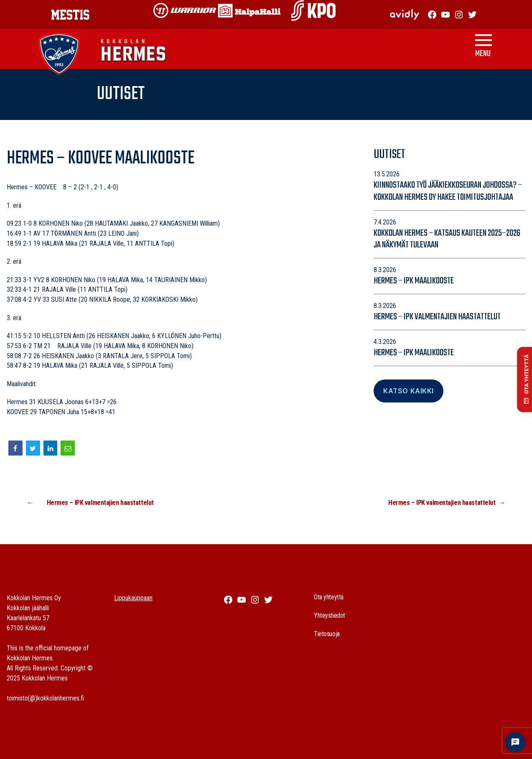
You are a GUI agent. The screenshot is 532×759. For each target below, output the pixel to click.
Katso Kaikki (408, 391)
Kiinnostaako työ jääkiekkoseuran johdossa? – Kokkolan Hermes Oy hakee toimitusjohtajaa (448, 191)
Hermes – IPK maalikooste (414, 281)
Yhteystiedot (330, 615)
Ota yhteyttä (329, 597)
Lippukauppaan (133, 598)
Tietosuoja (327, 634)
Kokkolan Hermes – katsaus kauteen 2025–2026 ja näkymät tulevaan (447, 239)
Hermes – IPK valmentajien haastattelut (437, 317)
